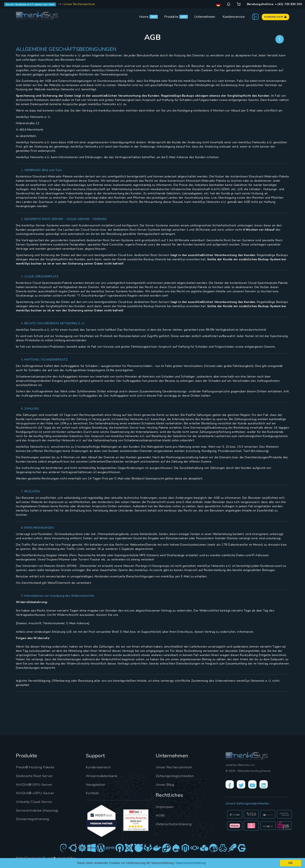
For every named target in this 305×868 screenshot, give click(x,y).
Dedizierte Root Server (36, 776)
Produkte (171, 17)
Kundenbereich (99, 767)
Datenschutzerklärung (175, 824)
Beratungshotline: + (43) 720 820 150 (274, 4)
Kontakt (92, 793)
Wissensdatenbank (103, 776)
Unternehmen (205, 17)
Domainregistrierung (34, 819)
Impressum (166, 807)
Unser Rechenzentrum (79, 4)
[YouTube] (257, 785)
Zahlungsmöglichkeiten (176, 776)
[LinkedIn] (270, 785)
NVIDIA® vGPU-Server (37, 793)
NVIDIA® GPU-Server (36, 784)
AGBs (161, 815)
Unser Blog (166, 784)
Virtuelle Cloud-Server (37, 802)
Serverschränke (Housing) (39, 810)
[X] (244, 785)
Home (144, 17)
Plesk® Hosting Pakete (37, 767)
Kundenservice (234, 17)
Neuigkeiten (97, 784)
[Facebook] (231, 785)
